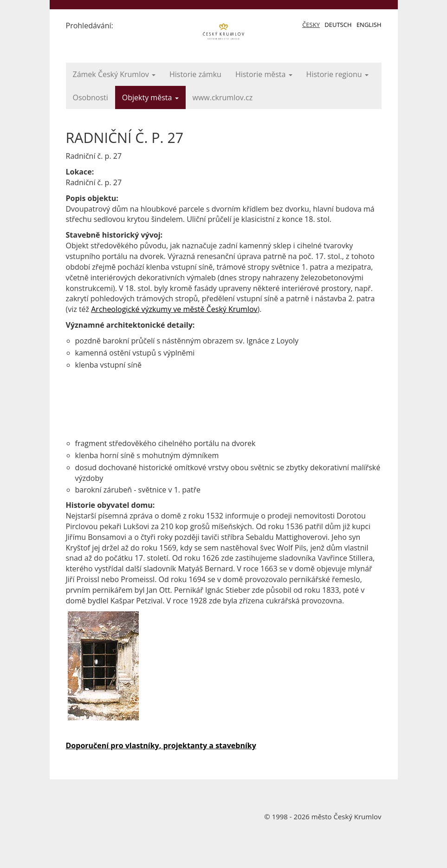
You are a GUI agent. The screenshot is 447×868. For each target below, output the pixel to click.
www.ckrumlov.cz (223, 97)
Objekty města (150, 97)
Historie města (264, 74)
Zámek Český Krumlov (114, 74)
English (369, 25)
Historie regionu (337, 74)
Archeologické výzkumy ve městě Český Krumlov (174, 309)
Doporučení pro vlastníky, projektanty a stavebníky (161, 745)
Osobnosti (91, 97)
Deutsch (338, 25)
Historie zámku (195, 74)
